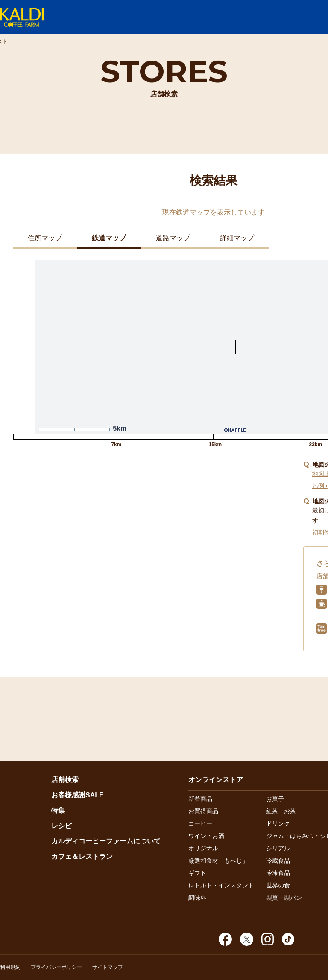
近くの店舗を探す (154, 497)
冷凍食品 (278, 873)
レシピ (61, 826)
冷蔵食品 (278, 861)
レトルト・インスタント (221, 885)
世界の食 (278, 885)
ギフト (197, 873)
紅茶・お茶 (281, 811)
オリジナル (203, 848)
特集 (58, 810)
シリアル (278, 848)
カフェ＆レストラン (82, 856)
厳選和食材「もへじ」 (218, 861)
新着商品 (200, 799)
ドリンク (278, 823)
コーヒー (200, 823)
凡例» (320, 486)
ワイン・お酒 (206, 836)
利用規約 (10, 967)
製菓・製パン (284, 898)
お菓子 (275, 799)
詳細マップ (237, 238)
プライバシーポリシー (56, 967)
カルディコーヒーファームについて (106, 841)
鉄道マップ (109, 238)
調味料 (197, 898)
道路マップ (173, 238)
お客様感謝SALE (78, 795)
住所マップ (45, 238)
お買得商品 (203, 811)
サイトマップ (108, 967)
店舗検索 (65, 780)
